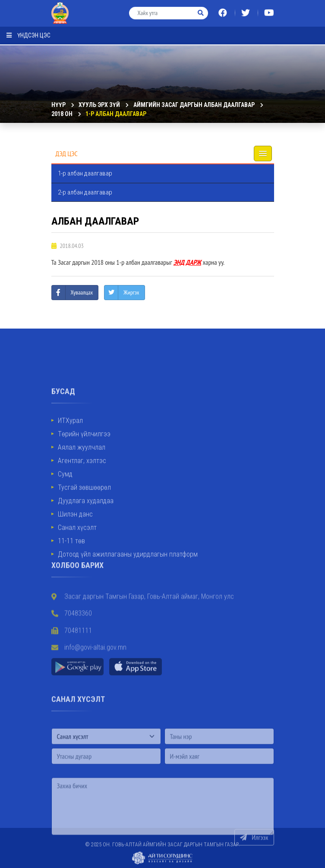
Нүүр (58, 105)
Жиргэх (131, 292)
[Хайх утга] (162, 10)
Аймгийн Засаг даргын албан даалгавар (194, 105)
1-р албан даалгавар (116, 114)
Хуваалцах (82, 292)
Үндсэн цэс (28, 32)
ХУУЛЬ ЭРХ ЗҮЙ (99, 105)
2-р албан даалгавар (85, 192)
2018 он (62, 114)
